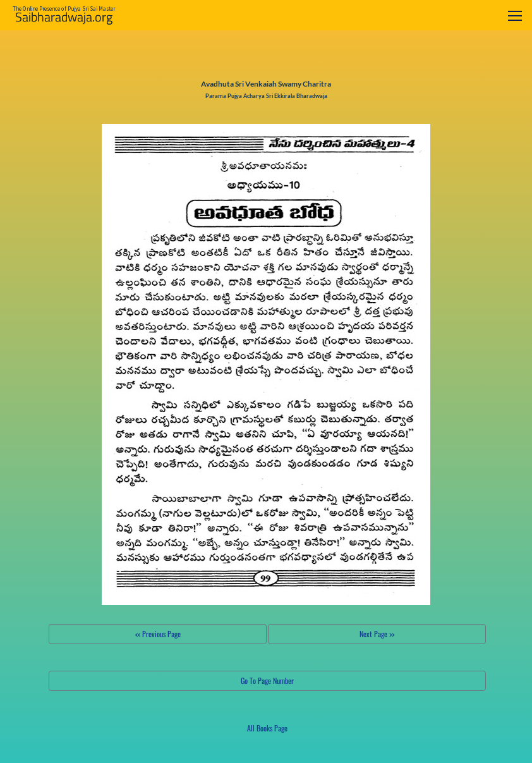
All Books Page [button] (267, 728)
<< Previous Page (158, 634)
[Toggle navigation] (515, 15)
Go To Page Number (267, 681)
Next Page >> (377, 634)
